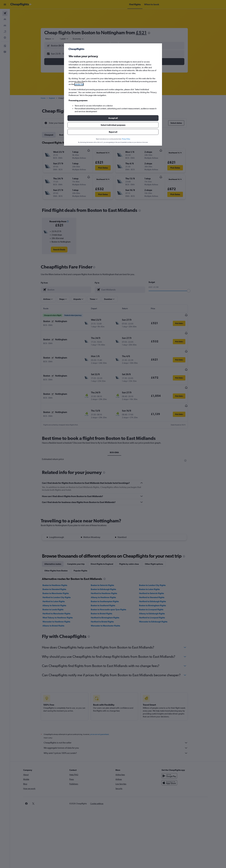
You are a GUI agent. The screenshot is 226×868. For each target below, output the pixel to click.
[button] (113, 118)
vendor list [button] (79, 84)
